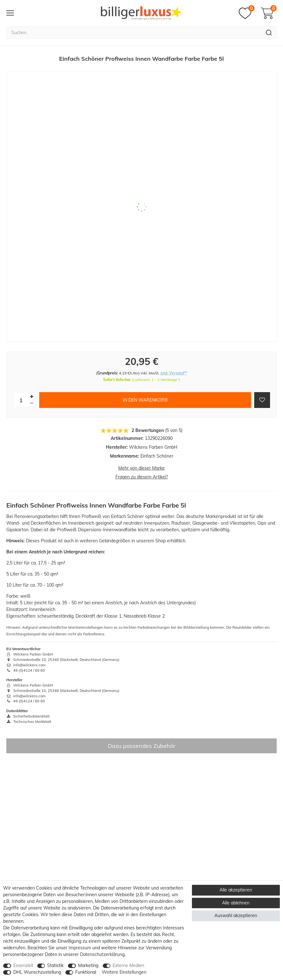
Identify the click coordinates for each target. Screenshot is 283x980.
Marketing (88, 965)
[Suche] (269, 33)
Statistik (55, 965)
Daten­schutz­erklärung (102, 954)
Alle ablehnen (236, 903)
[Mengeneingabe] (21, 400)
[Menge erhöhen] (32, 397)
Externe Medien (128, 965)
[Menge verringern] (32, 403)
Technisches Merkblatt (29, 722)
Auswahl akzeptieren (236, 915)
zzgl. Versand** (174, 373)
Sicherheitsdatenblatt (28, 716)
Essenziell (23, 965)
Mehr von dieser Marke (141, 468)
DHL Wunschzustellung (37, 972)
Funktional (86, 972)
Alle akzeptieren (236, 890)
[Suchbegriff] (134, 33)
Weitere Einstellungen (124, 972)
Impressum (80, 948)
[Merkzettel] (247, 13)
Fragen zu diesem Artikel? (142, 477)
